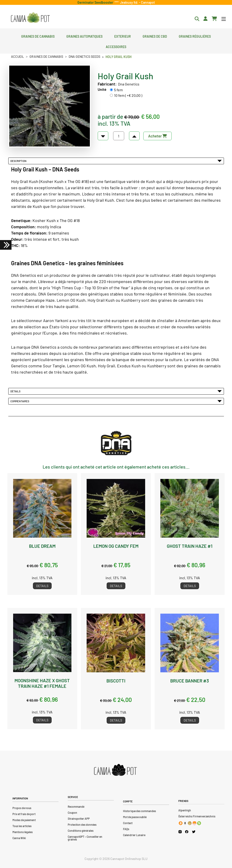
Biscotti (116, 681)
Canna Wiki (19, 838)
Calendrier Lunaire (134, 835)
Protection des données (82, 825)
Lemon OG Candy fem (116, 546)
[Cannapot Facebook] (187, 832)
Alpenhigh (185, 810)
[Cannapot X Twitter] (194, 831)
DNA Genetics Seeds (84, 56)
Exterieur (123, 36)
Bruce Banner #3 (190, 681)
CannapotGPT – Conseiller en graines (85, 838)
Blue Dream (42, 546)
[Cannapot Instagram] (180, 832)
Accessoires (116, 46)
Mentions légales (23, 832)
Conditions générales (81, 831)
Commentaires (116, 401)
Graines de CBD (155, 36)
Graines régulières (195, 36)
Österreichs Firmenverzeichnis (197, 816)
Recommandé (76, 807)
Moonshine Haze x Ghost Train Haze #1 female (42, 683)
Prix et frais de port (24, 814)
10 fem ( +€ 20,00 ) (128, 95)
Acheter (157, 136)
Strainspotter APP (79, 819)
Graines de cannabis (38, 36)
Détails (116, 391)
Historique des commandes (139, 811)
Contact (128, 823)
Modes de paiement (24, 820)
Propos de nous (22, 808)
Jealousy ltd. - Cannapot (137, 2)
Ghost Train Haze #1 (190, 546)
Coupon (72, 813)
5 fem (118, 90)
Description (116, 161)
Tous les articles (22, 826)
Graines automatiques (84, 36)
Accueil (18, 56)
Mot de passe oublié (135, 817)
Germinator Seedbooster (96, 2)
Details (42, 586)
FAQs (126, 829)
